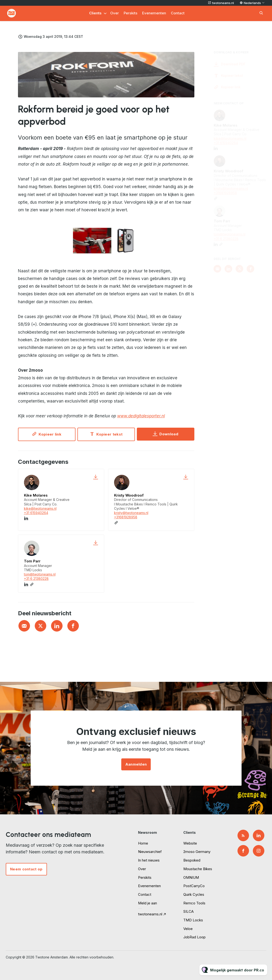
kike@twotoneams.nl (40, 508)
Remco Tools (194, 903)
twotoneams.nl (223, 3)
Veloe (188, 929)
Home (143, 843)
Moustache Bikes (198, 869)
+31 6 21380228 (36, 579)
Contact (178, 13)
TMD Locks (193, 920)
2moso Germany (197, 852)
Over (115, 13)
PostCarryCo (194, 886)
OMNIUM (191, 877)
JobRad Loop (194, 937)
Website (190, 843)
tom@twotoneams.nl (40, 574)
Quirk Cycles (194, 894)
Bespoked (192, 860)
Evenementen (154, 13)
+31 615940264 (36, 513)
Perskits (130, 13)
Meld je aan (148, 903)
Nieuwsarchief (150, 852)
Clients (95, 13)
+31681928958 (126, 517)
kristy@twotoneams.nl (131, 513)
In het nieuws (149, 860)
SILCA (188, 911)
